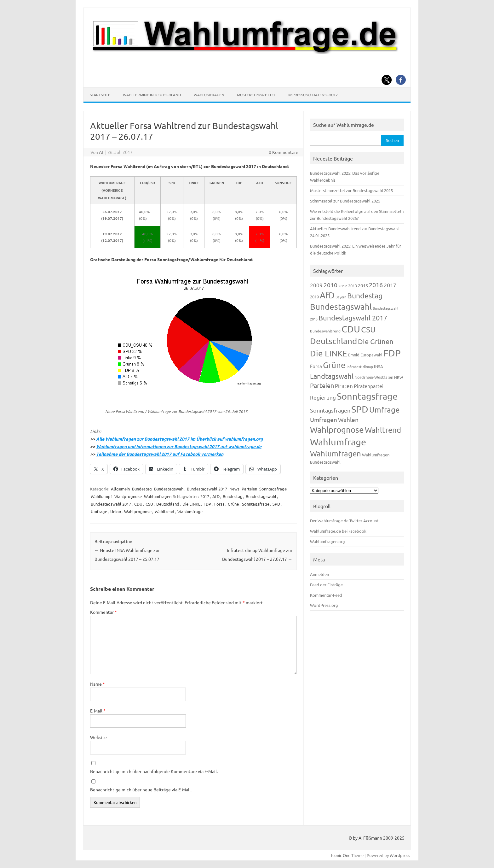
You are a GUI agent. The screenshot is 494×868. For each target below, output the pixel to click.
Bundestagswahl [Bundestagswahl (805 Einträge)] (341, 307)
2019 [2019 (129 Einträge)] (314, 297)
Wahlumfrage (190, 511)
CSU (149, 504)
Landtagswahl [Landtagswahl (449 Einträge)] (332, 376)
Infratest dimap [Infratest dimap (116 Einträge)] (360, 367)
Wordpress (400, 855)
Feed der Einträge (326, 585)
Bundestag (142, 489)
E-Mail (98, 711)
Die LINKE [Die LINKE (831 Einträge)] (329, 353)
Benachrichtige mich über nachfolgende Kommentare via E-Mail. (154, 771)
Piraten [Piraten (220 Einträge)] (344, 386)
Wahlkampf (101, 496)
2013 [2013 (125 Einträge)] (353, 286)
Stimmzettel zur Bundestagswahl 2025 (345, 201)
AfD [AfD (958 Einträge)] (327, 295)
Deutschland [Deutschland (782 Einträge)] (333, 341)
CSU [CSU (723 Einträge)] (368, 329)
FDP (207, 504)
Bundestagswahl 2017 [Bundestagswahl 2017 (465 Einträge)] (353, 318)
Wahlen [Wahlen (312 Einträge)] (348, 419)
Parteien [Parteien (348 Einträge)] (322, 385)
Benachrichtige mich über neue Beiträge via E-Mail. (141, 789)
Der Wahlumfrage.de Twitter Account (344, 521)
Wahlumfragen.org (327, 541)
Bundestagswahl (169, 489)
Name (98, 684)
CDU (138, 504)
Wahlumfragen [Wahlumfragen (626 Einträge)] (336, 453)
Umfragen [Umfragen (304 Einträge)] (324, 419)
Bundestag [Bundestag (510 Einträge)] (365, 295)
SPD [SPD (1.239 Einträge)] (360, 409)
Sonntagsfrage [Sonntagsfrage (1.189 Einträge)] (367, 396)
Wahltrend (164, 511)
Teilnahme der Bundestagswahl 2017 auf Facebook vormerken (160, 454)
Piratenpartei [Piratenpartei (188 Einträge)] (369, 386)
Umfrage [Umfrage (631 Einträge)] (384, 410)
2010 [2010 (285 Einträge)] (330, 285)
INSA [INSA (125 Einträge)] (379, 366)
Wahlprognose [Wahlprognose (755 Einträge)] (337, 430)
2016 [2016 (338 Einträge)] (376, 285)
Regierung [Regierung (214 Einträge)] (323, 397)
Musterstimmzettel (256, 95)
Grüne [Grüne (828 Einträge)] (334, 365)
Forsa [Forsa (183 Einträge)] (316, 366)
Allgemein (120, 489)
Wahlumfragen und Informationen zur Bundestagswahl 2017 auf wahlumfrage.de (179, 446)
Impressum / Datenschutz (313, 95)
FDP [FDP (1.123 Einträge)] (392, 353)
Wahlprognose (128, 496)
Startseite (100, 95)
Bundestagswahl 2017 (207, 489)
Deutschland (168, 504)
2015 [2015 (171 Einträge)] (363, 285)
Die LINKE (191, 504)
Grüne (233, 504)
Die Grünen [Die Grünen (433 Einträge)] (376, 341)
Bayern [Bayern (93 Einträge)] (341, 297)
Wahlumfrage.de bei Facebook (338, 531)
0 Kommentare (284, 152)
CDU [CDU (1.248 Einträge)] (351, 329)
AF (102, 152)
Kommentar (103, 612)
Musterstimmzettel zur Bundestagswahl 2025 (351, 190)
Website (98, 737)
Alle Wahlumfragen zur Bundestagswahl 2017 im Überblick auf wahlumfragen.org (179, 439)
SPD (276, 504)
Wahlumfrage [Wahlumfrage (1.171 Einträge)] (338, 442)
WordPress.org (324, 605)
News (234, 489)
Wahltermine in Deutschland (152, 95)
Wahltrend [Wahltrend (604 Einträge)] (383, 430)
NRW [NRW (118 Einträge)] (399, 377)
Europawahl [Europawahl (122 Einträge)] (371, 355)
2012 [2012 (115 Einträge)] (343, 286)
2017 (205, 496)
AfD (216, 496)
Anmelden (319, 574)
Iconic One (341, 855)
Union (116, 511)
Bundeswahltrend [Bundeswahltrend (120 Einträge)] (325, 331)
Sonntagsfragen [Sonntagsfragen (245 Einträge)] (330, 410)
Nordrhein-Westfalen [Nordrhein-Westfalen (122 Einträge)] (374, 377)
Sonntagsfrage (273, 489)
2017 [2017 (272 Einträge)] (390, 285)
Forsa (219, 504)
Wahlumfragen (209, 95)
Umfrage (99, 511)
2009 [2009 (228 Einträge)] (316, 285)
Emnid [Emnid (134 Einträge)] (354, 355)
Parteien (249, 489)
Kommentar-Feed (326, 595)
